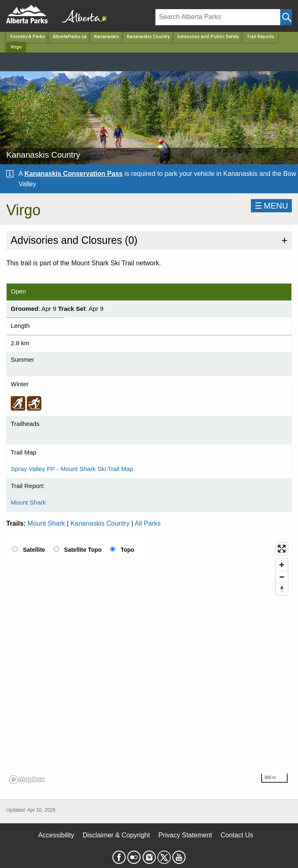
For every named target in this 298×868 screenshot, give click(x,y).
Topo (128, 550)
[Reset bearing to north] (282, 589)
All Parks (148, 523)
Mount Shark (28, 502)
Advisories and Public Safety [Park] (208, 37)
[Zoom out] (282, 577)
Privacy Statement (185, 835)
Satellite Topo (83, 550)
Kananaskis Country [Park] (148, 37)
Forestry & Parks (28, 37)
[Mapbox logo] (27, 780)
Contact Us (237, 835)
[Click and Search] (286, 17)
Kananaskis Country (100, 523)
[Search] (218, 17)
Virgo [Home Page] (16, 47)
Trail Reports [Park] (260, 37)
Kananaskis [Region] (107, 37)
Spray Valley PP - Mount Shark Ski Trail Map (72, 469)
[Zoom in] (282, 565)
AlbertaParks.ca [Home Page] (70, 37)
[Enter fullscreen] (282, 549)
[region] (149, 663)
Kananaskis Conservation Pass (73, 174)
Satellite (34, 550)
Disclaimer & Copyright (116, 835)
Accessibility (56, 835)
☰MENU (271, 206)
